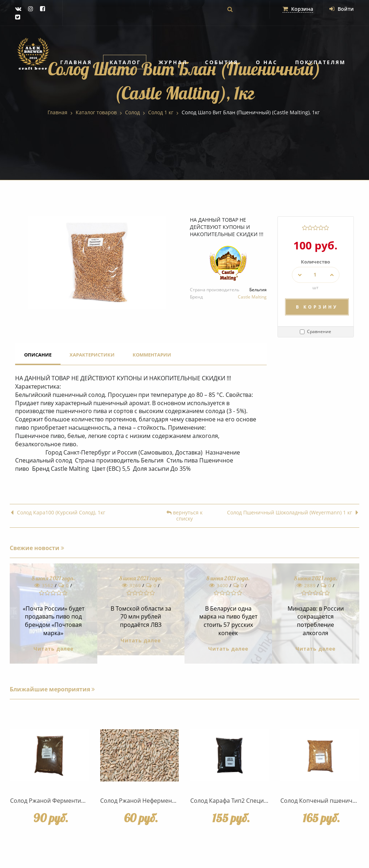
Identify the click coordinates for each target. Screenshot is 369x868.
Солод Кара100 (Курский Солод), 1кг (58, 513)
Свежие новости (37, 548)
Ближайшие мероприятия (52, 689)
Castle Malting (252, 297)
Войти (342, 9)
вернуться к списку (184, 516)
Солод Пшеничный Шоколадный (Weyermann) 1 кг (293, 513)
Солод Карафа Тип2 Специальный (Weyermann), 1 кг (263, 801)
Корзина (298, 9)
